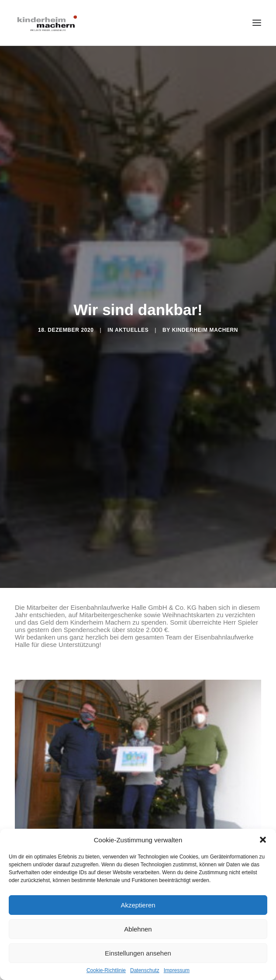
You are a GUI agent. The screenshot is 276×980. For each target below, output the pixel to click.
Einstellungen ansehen (138, 953)
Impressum (177, 970)
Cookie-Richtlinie (106, 970)
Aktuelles (132, 327)
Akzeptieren (138, 905)
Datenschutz (145, 970)
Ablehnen (138, 929)
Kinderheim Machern (205, 327)
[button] (263, 840)
